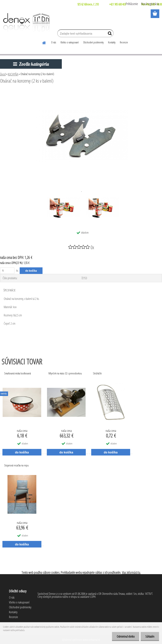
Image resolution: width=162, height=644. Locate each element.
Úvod (3, 74)
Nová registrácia (150, 4)
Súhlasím (150, 636)
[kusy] (7, 271)
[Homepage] (44, 42)
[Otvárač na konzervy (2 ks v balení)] (81, 91)
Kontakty (112, 42)
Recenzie (124, 42)
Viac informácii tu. (131, 572)
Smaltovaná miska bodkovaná (18, 373)
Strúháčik (97, 373)
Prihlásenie (132, 4)
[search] (109, 34)
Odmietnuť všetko (125, 636)
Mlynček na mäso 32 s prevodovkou (65, 373)
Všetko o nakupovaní (70, 42)
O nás (54, 42)
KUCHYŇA (13, 74)
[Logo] (26, 23)
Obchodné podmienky (93, 42)
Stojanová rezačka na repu (16, 465)
